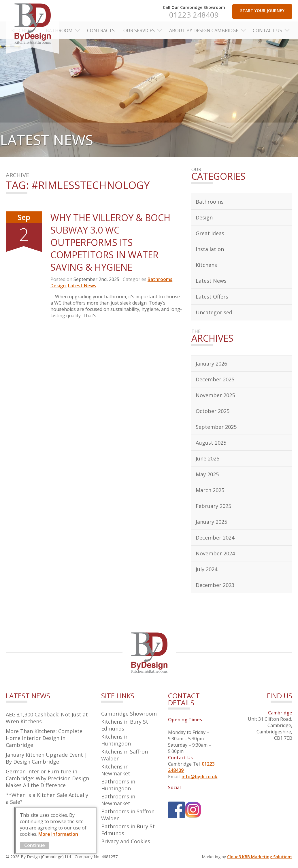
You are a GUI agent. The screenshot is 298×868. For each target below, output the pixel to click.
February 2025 (213, 506)
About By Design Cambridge (204, 30)
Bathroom (59, 30)
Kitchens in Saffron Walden (125, 755)
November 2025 (215, 395)
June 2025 (208, 458)
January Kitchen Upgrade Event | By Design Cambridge (47, 758)
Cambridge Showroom (129, 714)
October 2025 (213, 411)
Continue (35, 845)
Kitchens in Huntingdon (116, 740)
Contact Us (267, 30)
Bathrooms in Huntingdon (118, 785)
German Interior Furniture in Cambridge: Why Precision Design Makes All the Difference (47, 778)
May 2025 (207, 474)
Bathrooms (160, 279)
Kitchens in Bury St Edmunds (125, 725)
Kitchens (206, 265)
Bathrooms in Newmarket (118, 800)
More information (58, 834)
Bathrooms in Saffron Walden (128, 815)
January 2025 (211, 522)
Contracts (101, 30)
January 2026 (211, 364)
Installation (210, 249)
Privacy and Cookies (126, 841)
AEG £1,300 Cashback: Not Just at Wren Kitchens (47, 718)
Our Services (139, 30)
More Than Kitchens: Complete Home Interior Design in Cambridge (44, 738)
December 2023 (215, 585)
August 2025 (211, 443)
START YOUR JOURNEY (262, 10)
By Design (32, 27)
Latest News (82, 286)
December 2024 (215, 538)
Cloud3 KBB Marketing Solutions (260, 857)
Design (58, 286)
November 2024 (215, 553)
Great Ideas (210, 233)
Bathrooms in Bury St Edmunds (128, 830)
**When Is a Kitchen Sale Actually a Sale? (47, 798)
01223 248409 (194, 15)
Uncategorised (214, 312)
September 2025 (216, 427)
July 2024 (206, 569)
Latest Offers (212, 297)
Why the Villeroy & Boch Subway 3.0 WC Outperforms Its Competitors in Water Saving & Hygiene (110, 242)
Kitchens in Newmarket (116, 770)
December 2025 (215, 379)
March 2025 (210, 490)
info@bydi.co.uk (199, 777)
